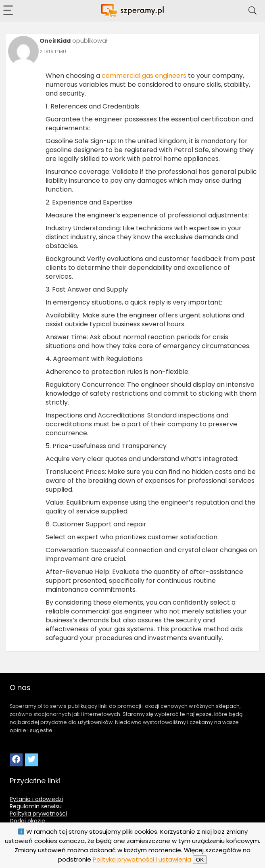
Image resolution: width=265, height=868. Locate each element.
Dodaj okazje (27, 821)
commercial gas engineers (144, 76)
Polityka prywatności (38, 814)
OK (200, 860)
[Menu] (10, 11)
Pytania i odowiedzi (36, 799)
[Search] (252, 11)
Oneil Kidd (55, 41)
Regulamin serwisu (36, 806)
